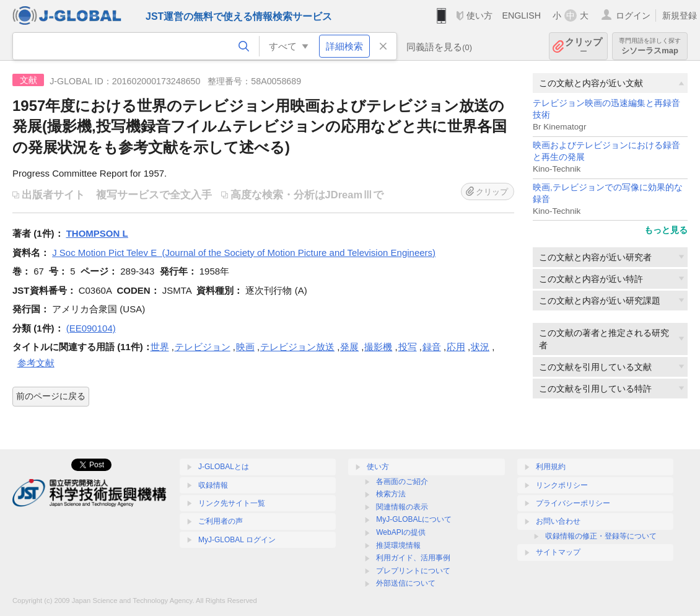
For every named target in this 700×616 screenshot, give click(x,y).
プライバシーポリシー (573, 503)
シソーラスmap (650, 46)
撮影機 (378, 347)
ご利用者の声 (221, 521)
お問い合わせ (558, 521)
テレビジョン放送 (297, 347)
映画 (245, 347)
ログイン (633, 15)
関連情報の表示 (402, 507)
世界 (160, 347)
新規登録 (680, 15)
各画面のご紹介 (402, 482)
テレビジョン (203, 347)
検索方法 (391, 494)
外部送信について (406, 583)
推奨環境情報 (398, 545)
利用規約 (551, 467)
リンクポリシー (562, 485)
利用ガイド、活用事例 (413, 558)
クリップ (584, 46)
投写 (408, 347)
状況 (480, 347)
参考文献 (36, 363)
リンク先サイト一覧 (232, 503)
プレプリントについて (413, 571)
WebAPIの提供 (401, 532)
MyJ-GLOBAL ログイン (237, 540)
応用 (456, 347)
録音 (432, 347)
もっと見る (666, 230)
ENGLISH (521, 15)
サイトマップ (558, 552)
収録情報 (213, 485)
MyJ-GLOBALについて (414, 519)
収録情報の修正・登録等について (601, 536)
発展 (349, 347)
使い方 (479, 15)
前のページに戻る (51, 396)
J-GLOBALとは (224, 467)
